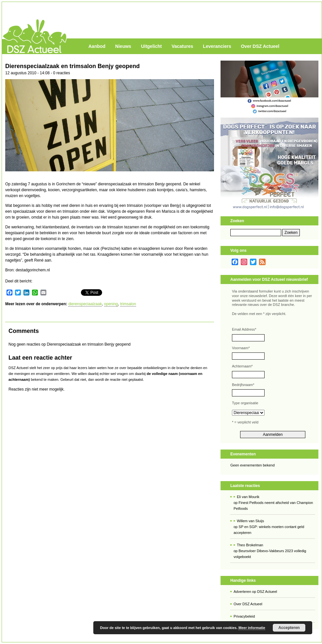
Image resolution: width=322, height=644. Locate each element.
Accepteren (289, 628)
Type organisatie (245, 403)
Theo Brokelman (250, 545)
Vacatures (182, 46)
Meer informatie (252, 628)
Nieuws (123, 46)
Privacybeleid (244, 616)
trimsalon (128, 304)
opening (111, 304)
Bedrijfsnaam (243, 385)
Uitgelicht (151, 46)
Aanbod (97, 46)
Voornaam (241, 348)
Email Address (244, 329)
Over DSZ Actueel (260, 46)
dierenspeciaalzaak (85, 304)
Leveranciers (217, 46)
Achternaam (242, 366)
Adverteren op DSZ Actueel (255, 592)
